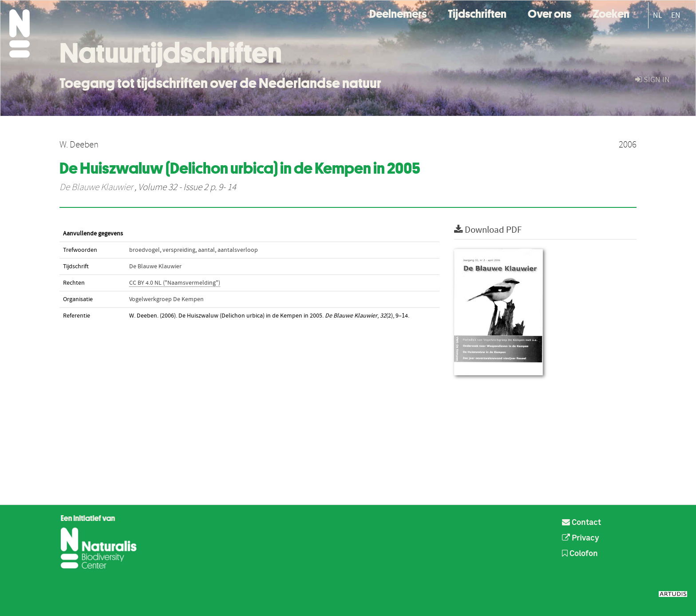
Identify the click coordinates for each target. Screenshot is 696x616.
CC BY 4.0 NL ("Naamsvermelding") (175, 283)
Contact (581, 523)
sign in (652, 80)
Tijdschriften (477, 13)
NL (658, 15)
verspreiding (179, 250)
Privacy (581, 538)
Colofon (580, 554)
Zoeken (611, 13)
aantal (206, 250)
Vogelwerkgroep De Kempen (166, 299)
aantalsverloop (238, 250)
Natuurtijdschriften (171, 53)
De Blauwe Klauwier (96, 187)
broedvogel (144, 250)
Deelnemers (398, 13)
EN (676, 15)
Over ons (550, 13)
